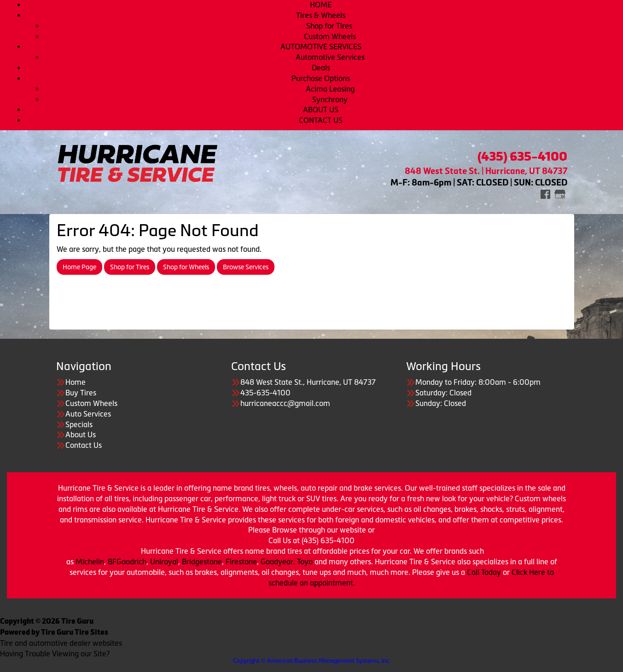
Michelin (90, 562)
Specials (79, 424)
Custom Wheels (330, 36)
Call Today (485, 572)
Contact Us (84, 445)
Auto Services (88, 414)
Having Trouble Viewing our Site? (55, 654)
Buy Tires (81, 393)
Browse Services (246, 267)
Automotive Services (330, 57)
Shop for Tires (330, 26)
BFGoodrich (127, 562)
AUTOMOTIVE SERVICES (321, 46)
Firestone (241, 562)
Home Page (79, 267)
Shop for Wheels (186, 267)
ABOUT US (321, 110)
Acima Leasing (330, 89)
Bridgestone (202, 562)
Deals (321, 68)
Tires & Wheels (321, 15)
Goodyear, (278, 562)
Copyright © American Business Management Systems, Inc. (312, 661)
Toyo (306, 562)
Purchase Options (321, 78)
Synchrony (330, 99)
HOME (321, 5)
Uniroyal (164, 562)
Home (76, 382)
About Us (81, 434)
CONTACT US (321, 120)
